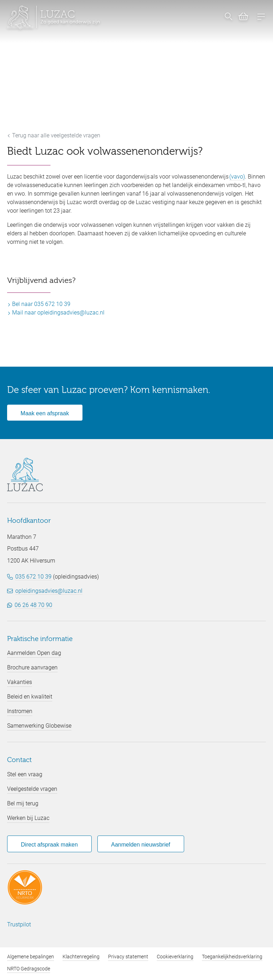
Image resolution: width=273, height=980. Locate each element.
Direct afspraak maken (49, 845)
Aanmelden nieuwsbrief (140, 845)
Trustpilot (19, 924)
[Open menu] (261, 17)
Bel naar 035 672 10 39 (39, 304)
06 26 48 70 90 (33, 605)
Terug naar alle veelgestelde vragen (54, 135)
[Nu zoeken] (229, 17)
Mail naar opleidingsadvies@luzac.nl (56, 313)
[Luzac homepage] (53, 17)
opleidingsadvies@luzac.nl (49, 591)
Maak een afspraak (45, 413)
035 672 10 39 (33, 577)
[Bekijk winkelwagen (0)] (240, 18)
